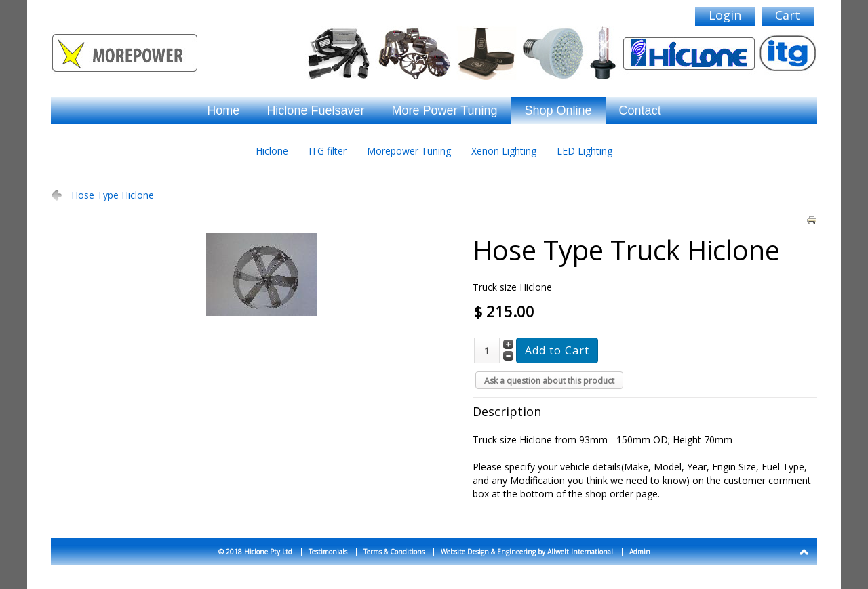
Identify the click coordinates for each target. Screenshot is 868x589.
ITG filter (328, 151)
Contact (640, 110)
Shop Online (558, 110)
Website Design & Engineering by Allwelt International (527, 552)
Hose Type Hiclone (113, 195)
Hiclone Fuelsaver (315, 110)
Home (223, 110)
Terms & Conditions (394, 552)
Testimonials (328, 552)
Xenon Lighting (504, 151)
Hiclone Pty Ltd (268, 552)
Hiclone (272, 151)
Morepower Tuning (409, 151)
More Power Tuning (444, 110)
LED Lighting (585, 151)
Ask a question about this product (549, 381)
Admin (640, 552)
